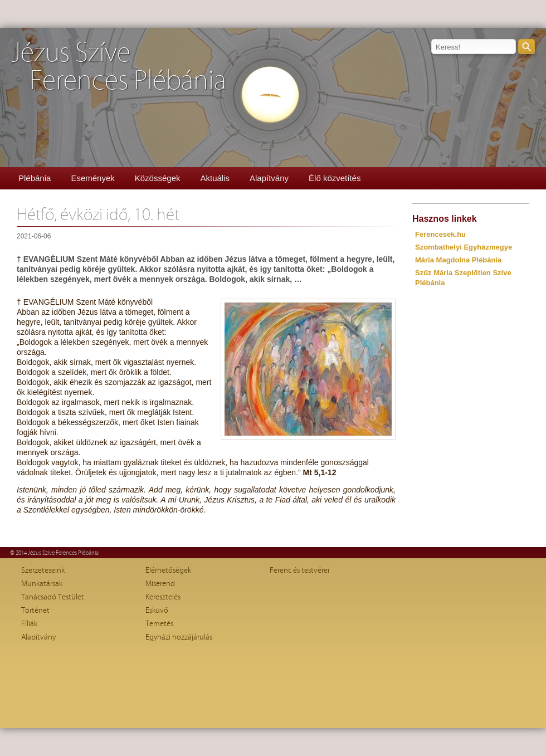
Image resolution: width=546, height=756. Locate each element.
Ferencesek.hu (440, 234)
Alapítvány (269, 178)
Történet (35, 611)
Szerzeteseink (43, 570)
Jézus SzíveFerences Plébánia (119, 67)
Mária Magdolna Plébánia (458, 260)
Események (92, 178)
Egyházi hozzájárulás (179, 637)
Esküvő (157, 611)
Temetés (159, 624)
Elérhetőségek (168, 570)
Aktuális (215, 178)
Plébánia (35, 178)
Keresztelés (163, 597)
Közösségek (158, 178)
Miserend (160, 584)
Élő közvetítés (335, 178)
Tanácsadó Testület (53, 597)
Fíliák (29, 624)
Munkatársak (42, 584)
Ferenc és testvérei (299, 570)
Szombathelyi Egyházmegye (464, 247)
